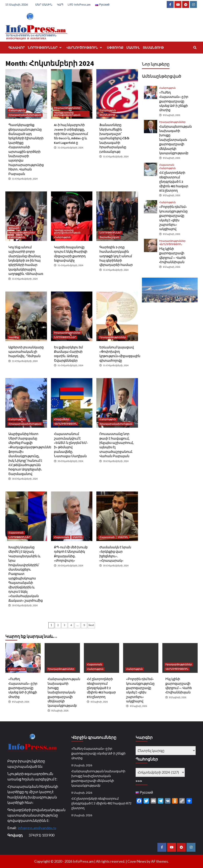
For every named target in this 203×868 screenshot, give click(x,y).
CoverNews (137, 861)
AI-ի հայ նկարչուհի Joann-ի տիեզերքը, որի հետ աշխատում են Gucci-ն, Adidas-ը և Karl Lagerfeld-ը (71, 134)
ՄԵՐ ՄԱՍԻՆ (44, 4)
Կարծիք (14, 337)
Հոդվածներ (62, 419)
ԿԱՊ (60, 4)
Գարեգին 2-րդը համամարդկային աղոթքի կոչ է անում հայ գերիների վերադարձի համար (116, 256)
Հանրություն (17, 110)
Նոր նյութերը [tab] (156, 64)
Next (91, 625)
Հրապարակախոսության (25, 115)
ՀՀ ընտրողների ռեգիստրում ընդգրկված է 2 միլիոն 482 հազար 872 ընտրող (174, 182)
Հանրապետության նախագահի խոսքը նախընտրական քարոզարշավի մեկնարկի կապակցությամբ (175, 140)
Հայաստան (16, 533)
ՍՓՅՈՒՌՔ (115, 48)
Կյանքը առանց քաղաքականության (67, 114)
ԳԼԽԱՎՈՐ (17, 48)
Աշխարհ (14, 228)
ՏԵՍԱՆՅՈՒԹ (153, 48)
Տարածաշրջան (109, 237)
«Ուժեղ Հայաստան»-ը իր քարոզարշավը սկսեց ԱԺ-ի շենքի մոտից (174, 101)
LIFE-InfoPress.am (79, 4)
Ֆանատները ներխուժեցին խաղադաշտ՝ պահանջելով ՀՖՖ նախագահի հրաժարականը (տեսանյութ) (114, 138)
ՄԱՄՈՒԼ (133, 48)
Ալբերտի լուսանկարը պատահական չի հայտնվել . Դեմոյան (26, 352)
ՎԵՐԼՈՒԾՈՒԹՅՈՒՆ (85, 48)
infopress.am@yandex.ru (37, 828)
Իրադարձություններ (67, 108)
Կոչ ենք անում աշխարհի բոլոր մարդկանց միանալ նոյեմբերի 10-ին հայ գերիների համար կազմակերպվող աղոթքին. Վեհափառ (26, 260)
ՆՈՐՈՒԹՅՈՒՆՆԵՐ (46, 48)
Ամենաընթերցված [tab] (161, 76)
